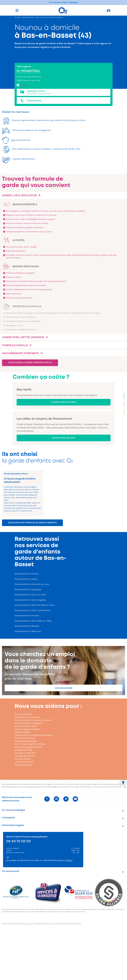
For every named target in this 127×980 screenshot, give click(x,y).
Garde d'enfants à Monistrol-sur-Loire (32, 584)
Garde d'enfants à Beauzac (27, 626)
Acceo (69, 860)
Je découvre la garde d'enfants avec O (30, 363)
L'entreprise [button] (8, 818)
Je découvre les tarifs (64, 402)
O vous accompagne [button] (13, 810)
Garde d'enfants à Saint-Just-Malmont (33, 610)
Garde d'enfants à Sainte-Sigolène (30, 600)
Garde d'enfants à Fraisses (27, 616)
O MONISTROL (28, 71)
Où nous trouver (11, 871)
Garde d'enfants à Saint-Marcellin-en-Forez (35, 605)
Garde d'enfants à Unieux (26, 579)
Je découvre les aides (63, 438)
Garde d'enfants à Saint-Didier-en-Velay (33, 621)
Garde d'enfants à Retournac (28, 631)
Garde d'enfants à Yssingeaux (28, 590)
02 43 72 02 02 (115, 787)
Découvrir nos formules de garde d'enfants (32, 523)
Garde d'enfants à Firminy (26, 574)
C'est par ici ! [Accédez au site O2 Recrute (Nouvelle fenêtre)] (73, 2)
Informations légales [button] (13, 825)
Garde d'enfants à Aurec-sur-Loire (30, 595)
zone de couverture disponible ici (26, 787)
